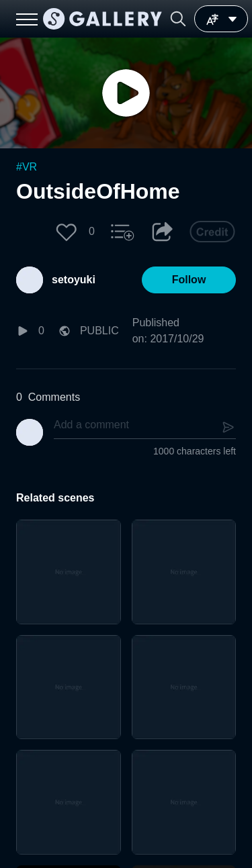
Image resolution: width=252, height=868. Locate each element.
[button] (178, 19)
